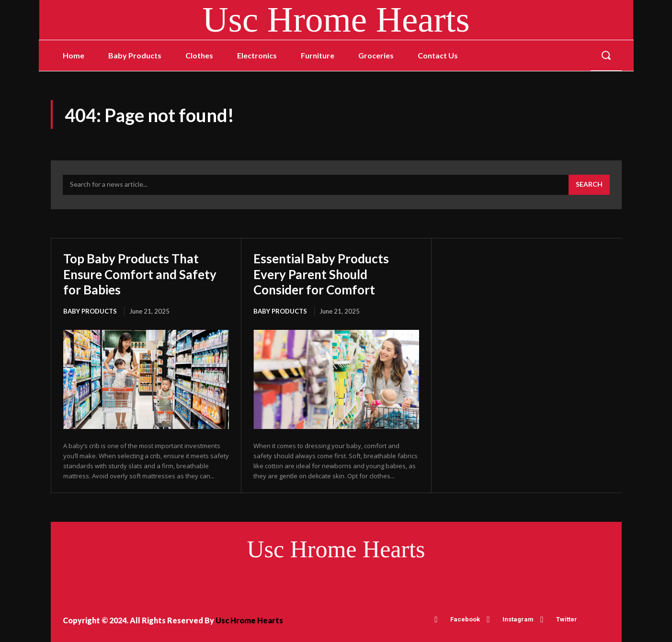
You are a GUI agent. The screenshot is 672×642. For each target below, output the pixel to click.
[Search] (589, 185)
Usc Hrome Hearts (249, 620)
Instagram (518, 618)
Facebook (465, 618)
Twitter (567, 618)
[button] (606, 56)
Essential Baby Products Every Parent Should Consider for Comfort (326, 273)
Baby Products (90, 310)
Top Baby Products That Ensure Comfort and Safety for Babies (145, 273)
